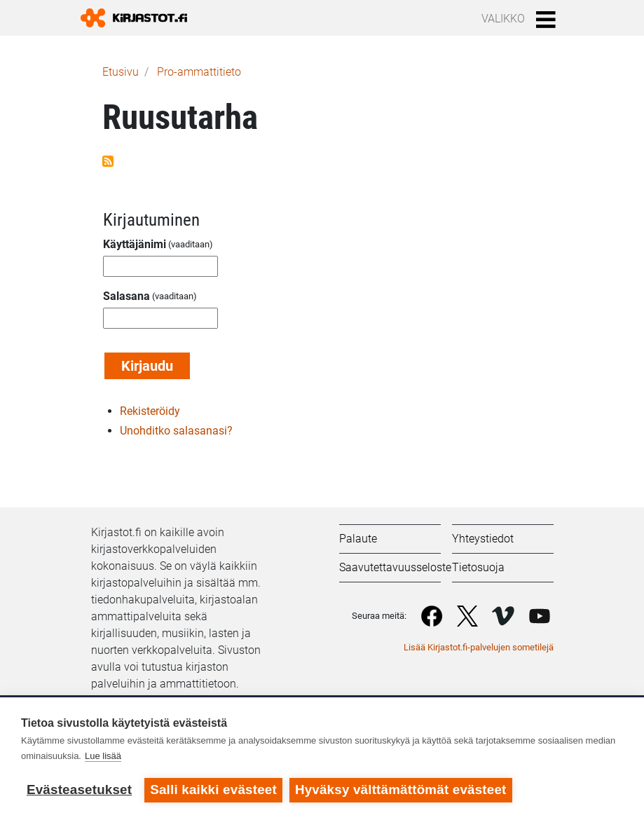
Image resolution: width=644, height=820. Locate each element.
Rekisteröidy (150, 411)
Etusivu (121, 72)
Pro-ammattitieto (199, 72)
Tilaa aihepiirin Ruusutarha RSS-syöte (108, 161)
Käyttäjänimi (135, 244)
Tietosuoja (478, 567)
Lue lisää (103, 756)
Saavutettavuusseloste (395, 567)
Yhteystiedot (483, 539)
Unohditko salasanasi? (176, 431)
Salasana (126, 296)
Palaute (358, 539)
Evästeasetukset (79, 790)
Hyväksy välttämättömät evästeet (401, 790)
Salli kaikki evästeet (213, 790)
